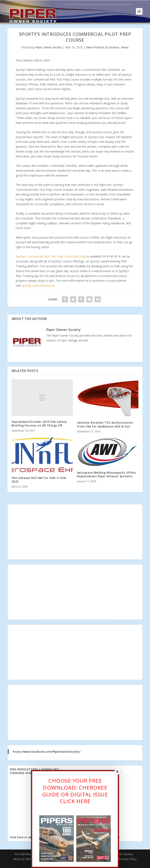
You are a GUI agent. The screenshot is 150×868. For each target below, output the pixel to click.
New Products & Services (103, 47)
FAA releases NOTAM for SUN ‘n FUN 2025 (39, 480)
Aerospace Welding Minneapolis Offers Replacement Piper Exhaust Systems (106, 474)
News (125, 47)
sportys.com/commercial (38, 285)
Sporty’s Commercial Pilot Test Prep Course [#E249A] (51, 256)
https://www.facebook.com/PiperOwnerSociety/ (47, 752)
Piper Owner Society (49, 47)
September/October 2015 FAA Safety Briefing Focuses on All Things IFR (39, 424)
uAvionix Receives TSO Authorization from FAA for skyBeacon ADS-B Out (105, 424)
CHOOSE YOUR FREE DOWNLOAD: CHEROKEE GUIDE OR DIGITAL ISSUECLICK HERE (75, 792)
